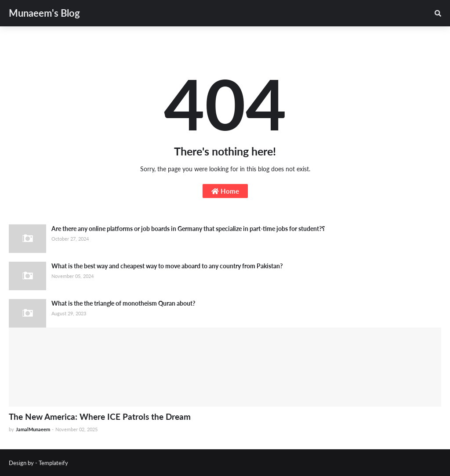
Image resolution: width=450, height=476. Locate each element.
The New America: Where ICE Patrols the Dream (100, 416)
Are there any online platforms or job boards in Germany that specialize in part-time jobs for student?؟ (188, 229)
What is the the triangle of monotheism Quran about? (123, 303)
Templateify (53, 463)
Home (225, 191)
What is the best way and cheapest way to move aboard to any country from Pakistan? (167, 266)
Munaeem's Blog (44, 13)
